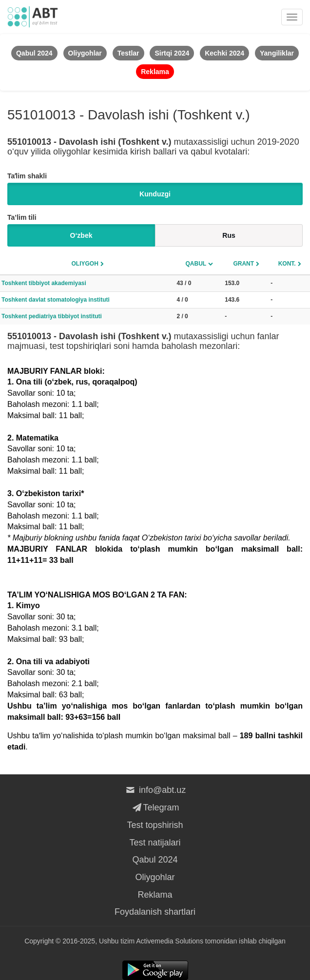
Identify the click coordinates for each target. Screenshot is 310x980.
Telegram (155, 807)
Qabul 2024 (155, 860)
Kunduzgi (155, 194)
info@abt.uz (155, 790)
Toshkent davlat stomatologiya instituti (56, 300)
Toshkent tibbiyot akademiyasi (44, 283)
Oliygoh (85, 264)
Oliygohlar (155, 877)
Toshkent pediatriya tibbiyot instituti (52, 316)
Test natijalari (155, 843)
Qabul (196, 264)
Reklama (155, 895)
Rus (229, 235)
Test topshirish (155, 825)
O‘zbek (81, 235)
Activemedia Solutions (170, 941)
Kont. (287, 264)
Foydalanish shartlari (155, 912)
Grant (243, 264)
